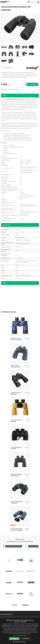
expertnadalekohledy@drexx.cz (14, 546)
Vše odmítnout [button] (26, 639)
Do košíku (34, 84)
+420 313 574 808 (33, 546)
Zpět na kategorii (8, 68)
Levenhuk (31, 68)
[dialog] (20, 631)
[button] (20, 635)
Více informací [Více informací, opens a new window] (28, 634)
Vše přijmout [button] (14, 639)
